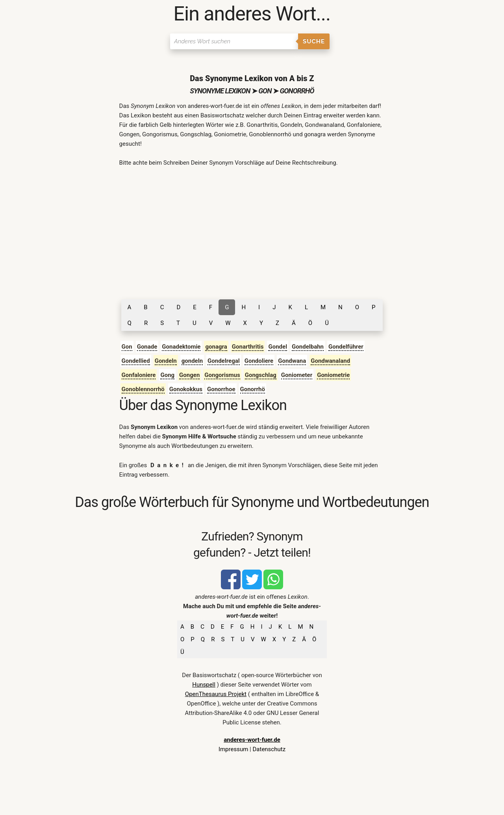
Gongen (189, 375)
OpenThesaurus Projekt (216, 694)
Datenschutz (269, 749)
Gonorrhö (253, 389)
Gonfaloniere (139, 375)
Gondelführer (346, 347)
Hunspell (204, 685)
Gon (127, 347)
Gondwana (292, 361)
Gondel (278, 347)
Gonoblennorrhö (143, 389)
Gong (167, 375)
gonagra (216, 347)
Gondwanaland (330, 361)
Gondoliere (259, 361)
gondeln (192, 361)
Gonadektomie (181, 347)
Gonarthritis (248, 347)
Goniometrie (333, 375)
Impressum (233, 749)
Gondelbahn (308, 347)
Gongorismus (222, 375)
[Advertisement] (252, 232)
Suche (314, 41)
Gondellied (136, 361)
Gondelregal (224, 361)
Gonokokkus (186, 389)
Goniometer (297, 375)
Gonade (147, 347)
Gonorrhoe (221, 389)
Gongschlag (261, 375)
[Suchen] (234, 41)
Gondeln (166, 361)
